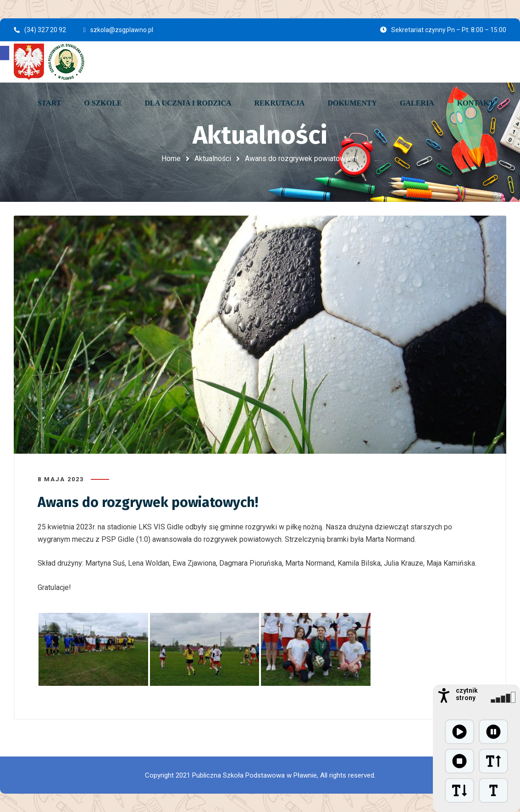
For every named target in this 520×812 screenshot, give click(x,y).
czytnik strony (467, 694)
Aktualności (213, 159)
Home (171, 159)
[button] (5, 53)
